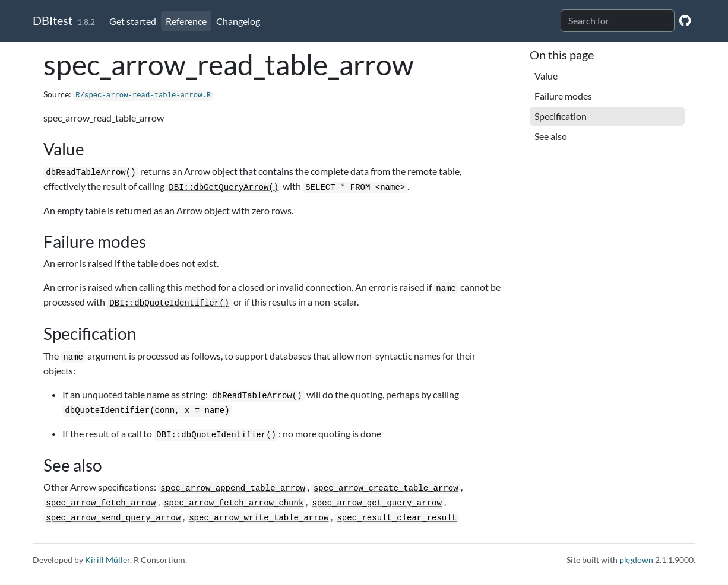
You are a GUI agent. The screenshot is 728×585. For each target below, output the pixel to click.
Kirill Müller (107, 560)
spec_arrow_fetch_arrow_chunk (234, 503)
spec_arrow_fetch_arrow (101, 503)
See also (551, 136)
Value (546, 76)
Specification (561, 116)
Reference (186, 21)
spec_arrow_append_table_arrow (233, 488)
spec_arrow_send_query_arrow (113, 518)
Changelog (238, 21)
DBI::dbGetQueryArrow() (224, 187)
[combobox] (618, 21)
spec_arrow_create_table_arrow (386, 488)
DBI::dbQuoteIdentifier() (169, 303)
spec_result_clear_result (397, 518)
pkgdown (636, 560)
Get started (133, 21)
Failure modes (563, 96)
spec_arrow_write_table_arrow (259, 518)
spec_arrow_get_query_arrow (376, 503)
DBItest (53, 20)
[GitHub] (685, 20)
